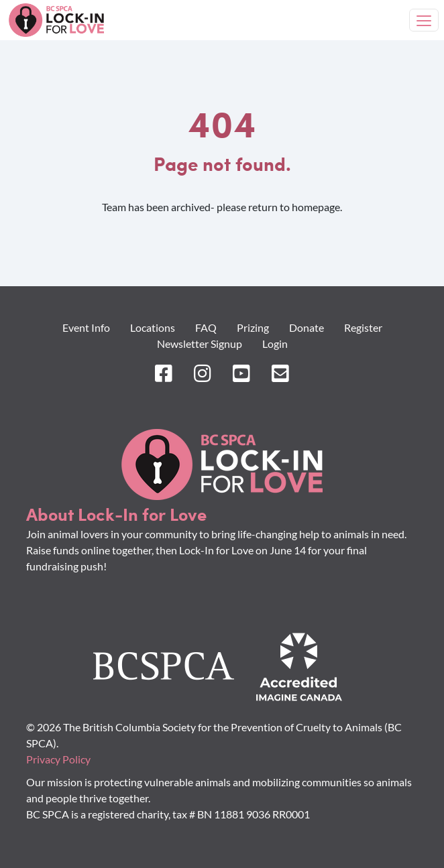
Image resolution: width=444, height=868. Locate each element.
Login (275, 344)
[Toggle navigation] (424, 20)
